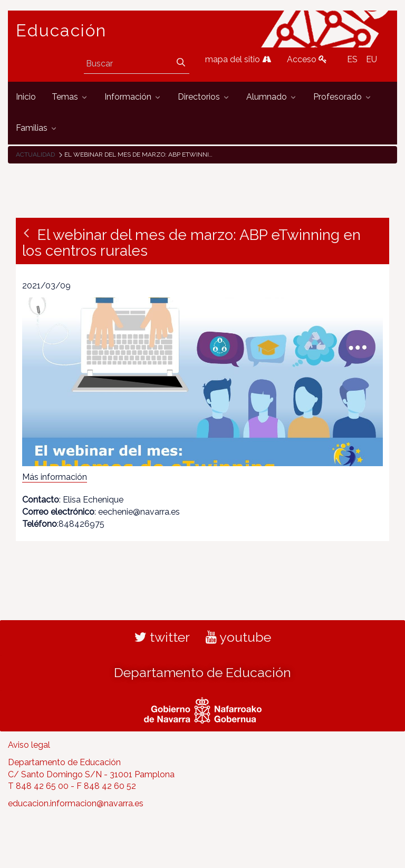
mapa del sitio (238, 59)
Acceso (307, 59)
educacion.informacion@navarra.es (76, 803)
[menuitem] (26, 97)
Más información (55, 477)
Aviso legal (29, 745)
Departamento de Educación (202, 672)
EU (372, 59)
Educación (61, 31)
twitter (162, 637)
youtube (238, 637)
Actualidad (35, 155)
